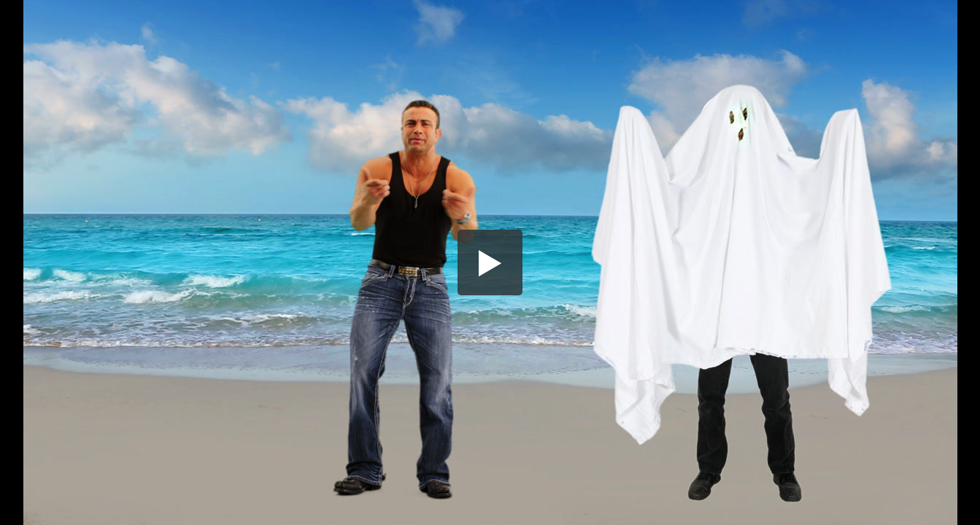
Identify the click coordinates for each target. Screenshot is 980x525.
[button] (490, 262)
